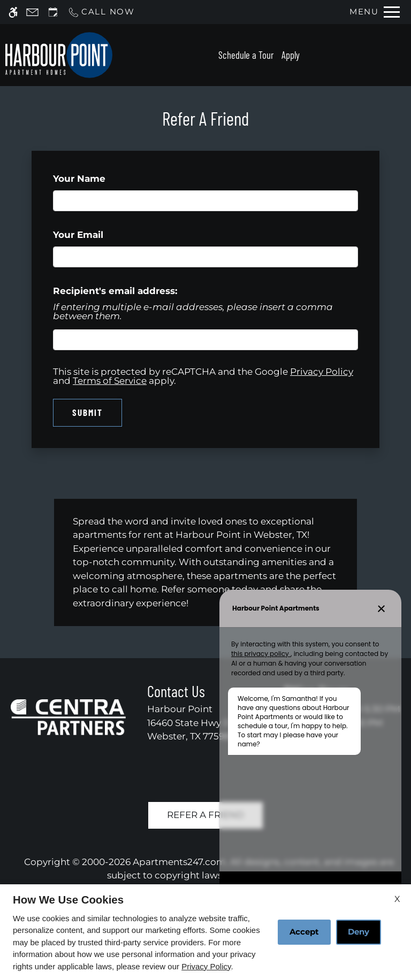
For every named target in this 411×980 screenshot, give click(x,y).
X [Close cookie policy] (397, 899)
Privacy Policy (206, 966)
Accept (304, 932)
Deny (359, 932)
